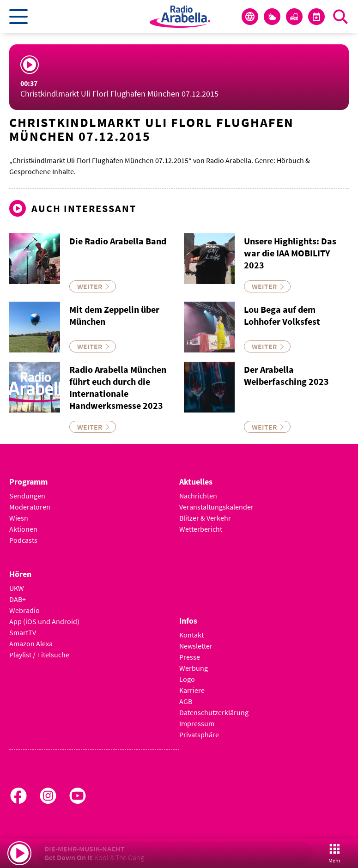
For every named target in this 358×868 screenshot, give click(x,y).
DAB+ (18, 599)
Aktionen (23, 529)
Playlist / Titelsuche (39, 655)
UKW (17, 588)
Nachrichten (198, 496)
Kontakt (191, 635)
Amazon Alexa (31, 643)
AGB (186, 701)
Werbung (194, 668)
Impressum (197, 723)
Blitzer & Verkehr (205, 518)
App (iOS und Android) (44, 621)
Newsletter (196, 646)
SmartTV (23, 632)
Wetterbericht (201, 529)
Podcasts (23, 540)
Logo (187, 679)
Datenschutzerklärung (214, 712)
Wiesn (19, 518)
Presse (190, 657)
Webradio (24, 610)
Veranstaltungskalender (216, 507)
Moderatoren (30, 507)
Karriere (192, 690)
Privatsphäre (199, 734)
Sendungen (27, 496)
